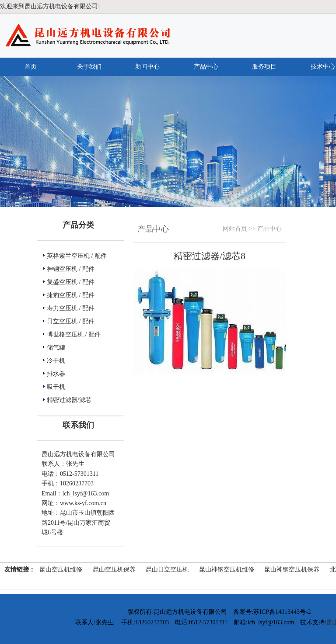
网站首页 (235, 229)
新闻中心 (147, 67)
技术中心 (323, 67)
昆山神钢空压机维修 (227, 570)
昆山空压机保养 (114, 570)
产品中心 (206, 67)
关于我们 (89, 67)
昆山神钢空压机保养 (292, 570)
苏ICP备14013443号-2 (282, 612)
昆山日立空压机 (167, 570)
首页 (31, 67)
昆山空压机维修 (61, 570)
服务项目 (264, 67)
